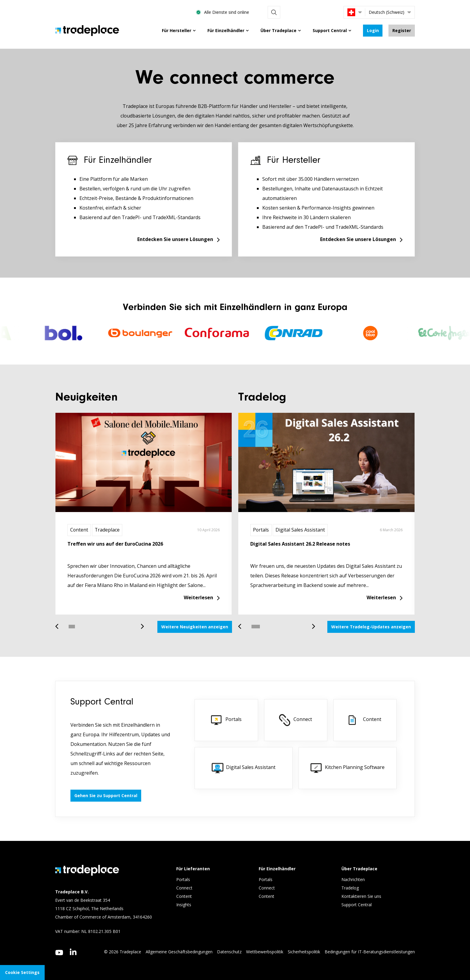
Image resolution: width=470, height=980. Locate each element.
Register (402, 30)
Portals (261, 530)
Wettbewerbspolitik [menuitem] (265, 952)
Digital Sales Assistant (300, 530)
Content (79, 530)
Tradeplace (108, 530)
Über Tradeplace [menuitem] (278, 30)
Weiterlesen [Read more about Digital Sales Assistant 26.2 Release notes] (381, 598)
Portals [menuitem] (183, 880)
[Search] (331, 12)
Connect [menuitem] (185, 888)
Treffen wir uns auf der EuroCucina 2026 (115, 544)
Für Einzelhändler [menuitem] (226, 30)
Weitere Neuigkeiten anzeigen (195, 627)
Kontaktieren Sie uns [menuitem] (361, 897)
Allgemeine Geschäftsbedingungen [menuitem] (179, 952)
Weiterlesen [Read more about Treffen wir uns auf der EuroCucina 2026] (198, 598)
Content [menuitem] (185, 897)
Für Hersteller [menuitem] (176, 30)
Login (373, 30)
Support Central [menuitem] (329, 30)
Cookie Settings (22, 972)
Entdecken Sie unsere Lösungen (175, 240)
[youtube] (59, 953)
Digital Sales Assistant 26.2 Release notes (300, 544)
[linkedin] (73, 952)
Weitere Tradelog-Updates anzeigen (371, 627)
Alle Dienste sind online (288, 12)
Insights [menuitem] (184, 905)
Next (140, 623)
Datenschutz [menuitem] (229, 952)
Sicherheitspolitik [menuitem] (304, 952)
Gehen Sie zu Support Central (106, 795)
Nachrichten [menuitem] (353, 880)
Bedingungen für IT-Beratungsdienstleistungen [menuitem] (370, 952)
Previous (59, 623)
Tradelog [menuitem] (351, 888)
